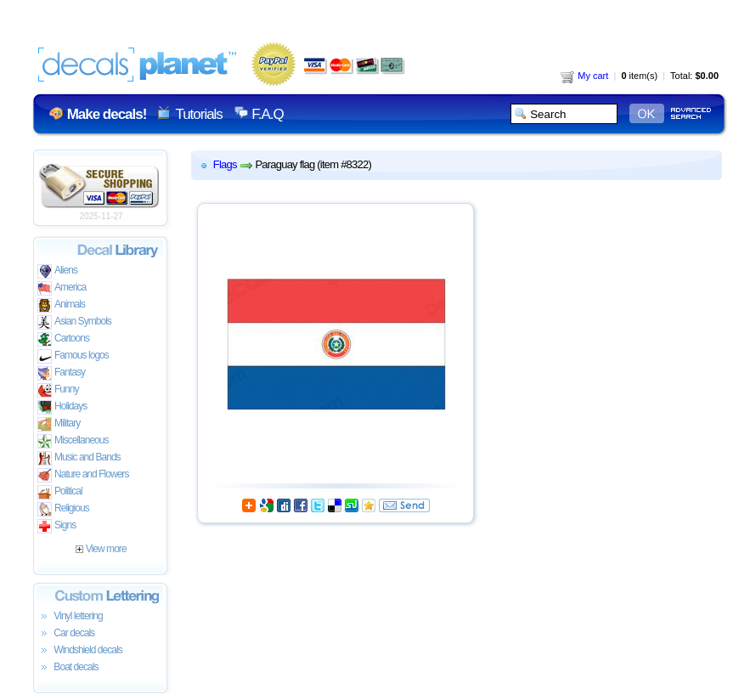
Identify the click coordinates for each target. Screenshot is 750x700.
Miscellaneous (73, 441)
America (62, 288)
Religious (63, 509)
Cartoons (63, 339)
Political (60, 492)
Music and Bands (79, 458)
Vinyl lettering (70, 617)
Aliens (57, 271)
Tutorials (198, 114)
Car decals (66, 634)
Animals (61, 305)
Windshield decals (80, 651)
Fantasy (61, 373)
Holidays (62, 407)
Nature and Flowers (83, 475)
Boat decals (68, 668)
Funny (58, 390)
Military (59, 424)
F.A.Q (267, 114)
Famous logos (73, 356)
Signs (56, 526)
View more (101, 549)
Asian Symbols (74, 322)
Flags (225, 164)
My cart (584, 76)
